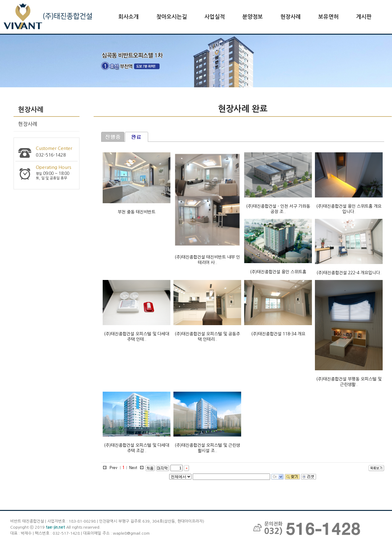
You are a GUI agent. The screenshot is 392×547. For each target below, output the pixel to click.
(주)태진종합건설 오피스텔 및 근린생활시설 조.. (207, 448)
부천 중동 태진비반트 (137, 212)
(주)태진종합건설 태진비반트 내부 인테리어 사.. (207, 260)
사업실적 (215, 17)
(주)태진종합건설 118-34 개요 (278, 334)
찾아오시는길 (172, 17)
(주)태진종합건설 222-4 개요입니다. (349, 273)
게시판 (364, 17)
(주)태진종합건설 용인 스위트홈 (278, 272)
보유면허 (328, 17)
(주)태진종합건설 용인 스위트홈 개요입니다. (349, 209)
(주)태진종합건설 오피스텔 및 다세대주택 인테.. (137, 337)
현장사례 (291, 17)
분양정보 (253, 17)
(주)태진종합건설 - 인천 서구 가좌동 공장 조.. (278, 209)
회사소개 (129, 17)
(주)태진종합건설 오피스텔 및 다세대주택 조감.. (137, 448)
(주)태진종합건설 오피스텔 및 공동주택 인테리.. (207, 337)
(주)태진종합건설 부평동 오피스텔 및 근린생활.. (349, 382)
